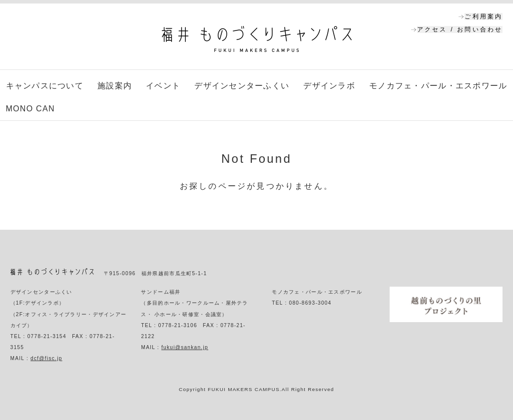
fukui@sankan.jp (185, 347)
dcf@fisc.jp (46, 358)
